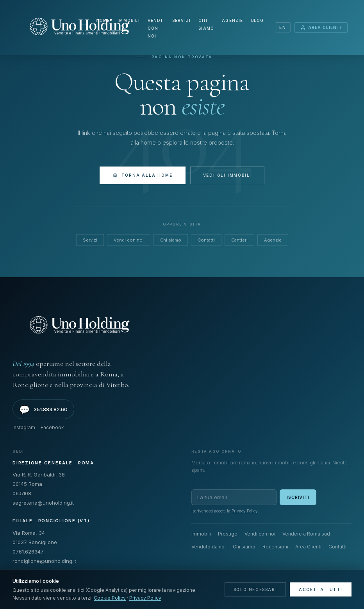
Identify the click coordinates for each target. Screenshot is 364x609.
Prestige (228, 534)
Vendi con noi (155, 28)
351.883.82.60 (43, 410)
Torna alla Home (143, 175)
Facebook (52, 427)
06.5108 (22, 493)
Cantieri (239, 240)
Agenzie (232, 20)
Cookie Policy (110, 598)
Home (103, 20)
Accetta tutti (321, 589)
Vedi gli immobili (227, 175)
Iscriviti (298, 497)
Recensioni (275, 547)
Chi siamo (171, 240)
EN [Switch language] (283, 27)
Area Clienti (321, 28)
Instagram (24, 427)
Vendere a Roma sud (306, 534)
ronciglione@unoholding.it (44, 561)
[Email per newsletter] (234, 497)
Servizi (181, 20)
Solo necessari (255, 589)
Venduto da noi (209, 547)
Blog (258, 20)
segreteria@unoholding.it (43, 503)
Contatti (206, 240)
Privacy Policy (245, 511)
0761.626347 (28, 552)
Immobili (129, 20)
